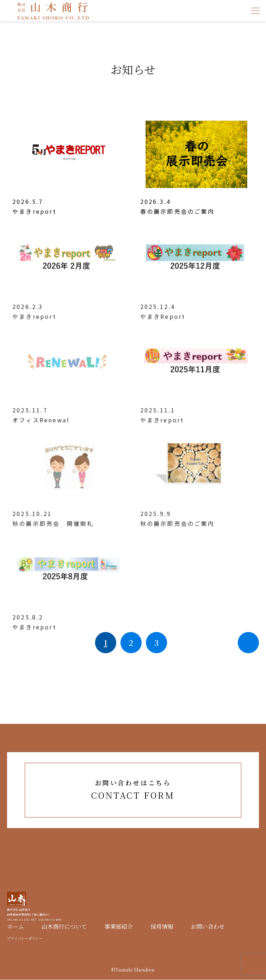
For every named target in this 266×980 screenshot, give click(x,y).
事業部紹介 (119, 927)
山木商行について (64, 927)
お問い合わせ (208, 927)
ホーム (16, 927)
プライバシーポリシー (25, 938)
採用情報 (162, 927)
